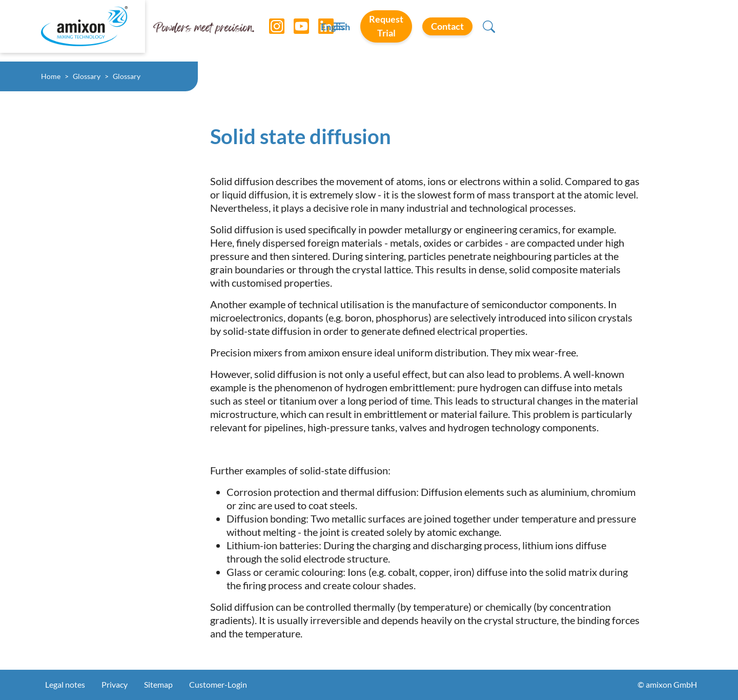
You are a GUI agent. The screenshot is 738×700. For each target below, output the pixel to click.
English (477, 31)
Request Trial (550, 30)
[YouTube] (294, 31)
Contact (633, 30)
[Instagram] (269, 31)
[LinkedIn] (318, 31)
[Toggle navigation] (369, 31)
